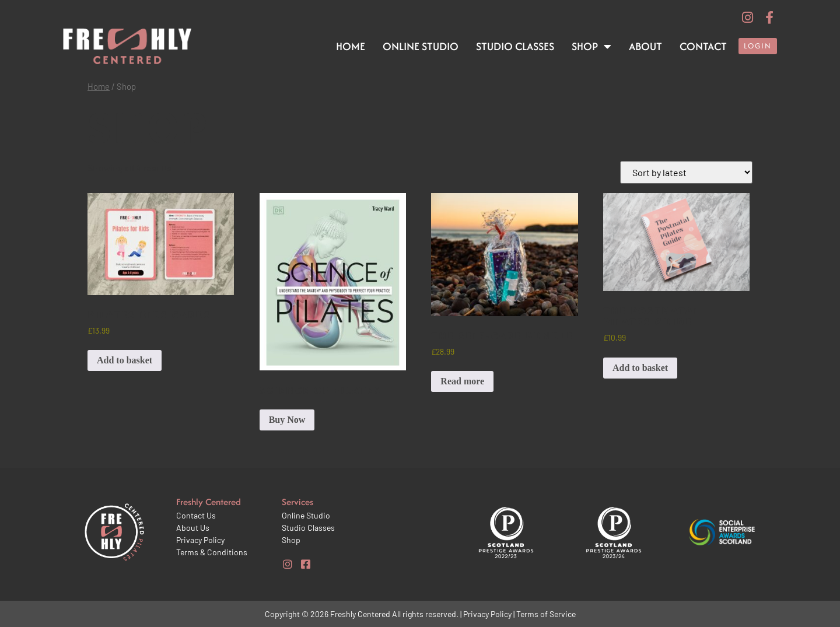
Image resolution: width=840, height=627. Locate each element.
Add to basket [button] (125, 360)
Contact (703, 46)
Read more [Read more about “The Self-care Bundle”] (462, 381)
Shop (591, 47)
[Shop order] (686, 172)
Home (351, 46)
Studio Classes (515, 46)
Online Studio (421, 46)
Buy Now (287, 420)
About (645, 46)
